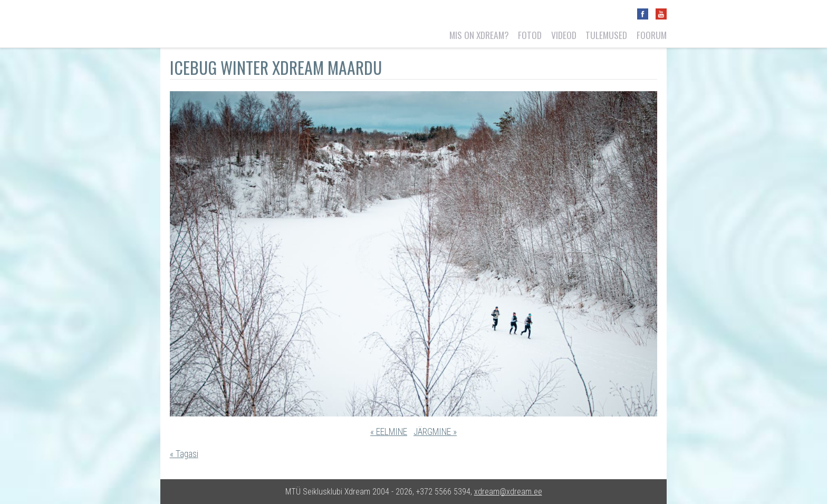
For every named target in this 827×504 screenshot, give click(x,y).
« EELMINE (389, 432)
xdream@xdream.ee (508, 492)
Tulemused (606, 35)
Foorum (652, 35)
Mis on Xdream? (479, 35)
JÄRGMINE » (435, 432)
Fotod (530, 35)
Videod (564, 35)
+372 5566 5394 (443, 492)
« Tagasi (184, 454)
